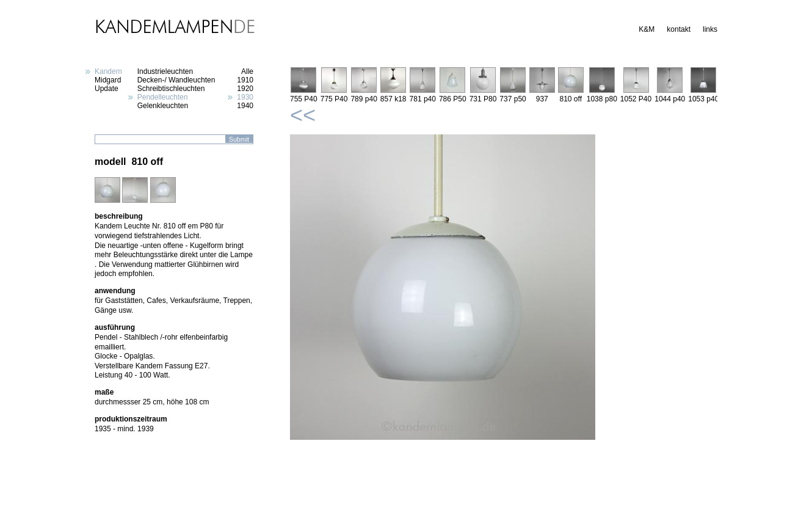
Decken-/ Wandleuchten (176, 80)
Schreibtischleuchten (171, 89)
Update (107, 89)
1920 (245, 89)
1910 (245, 80)
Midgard (108, 80)
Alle (247, 71)
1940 (245, 106)
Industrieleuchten (165, 71)
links (710, 29)
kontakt (679, 29)
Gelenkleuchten (163, 106)
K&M (647, 29)
